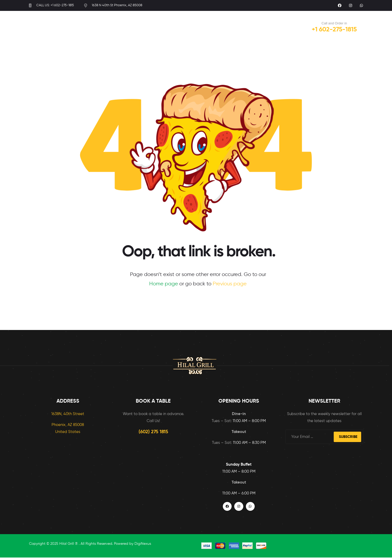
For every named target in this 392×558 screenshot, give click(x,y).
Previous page (230, 284)
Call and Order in (334, 23)
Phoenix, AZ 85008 (68, 425)
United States (68, 432)
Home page (164, 284)
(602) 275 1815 (153, 432)
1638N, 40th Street (68, 414)
